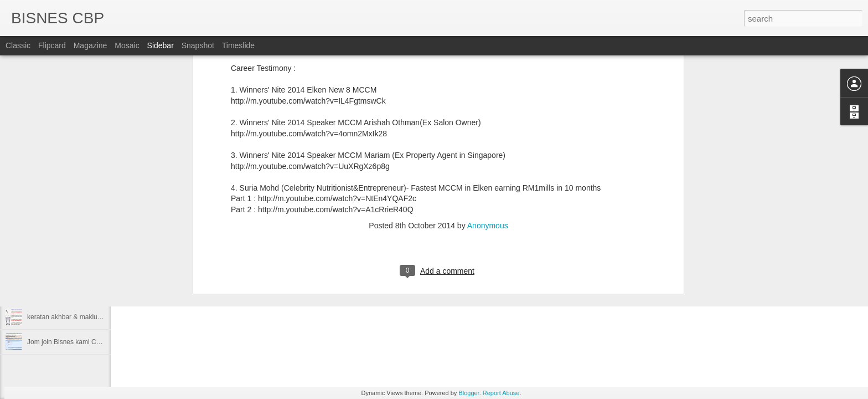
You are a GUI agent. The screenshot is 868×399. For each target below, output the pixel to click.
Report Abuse (501, 393)
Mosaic (127, 45)
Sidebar (161, 45)
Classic (18, 45)
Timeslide (238, 45)
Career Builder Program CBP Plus (77, 267)
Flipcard (52, 45)
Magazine (91, 45)
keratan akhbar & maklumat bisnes (78, 317)
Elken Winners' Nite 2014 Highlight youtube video (100, 242)
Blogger (469, 393)
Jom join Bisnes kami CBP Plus (73, 342)
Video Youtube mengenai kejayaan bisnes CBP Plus (104, 292)
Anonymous (488, 66)
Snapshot (198, 45)
